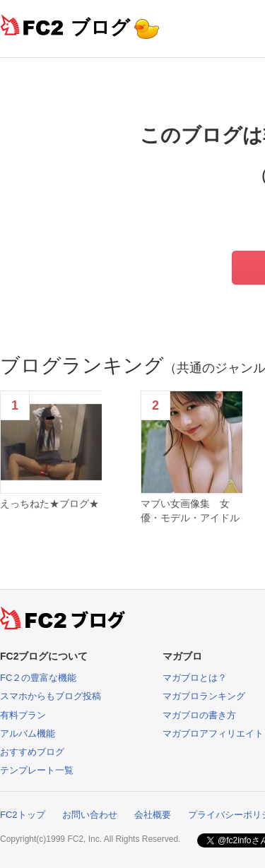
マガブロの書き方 (199, 715)
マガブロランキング (204, 696)
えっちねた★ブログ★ (49, 504)
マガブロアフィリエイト (213, 733)
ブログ (100, 27)
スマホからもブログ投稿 (51, 696)
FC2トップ (23, 815)
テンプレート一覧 (37, 770)
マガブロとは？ (195, 678)
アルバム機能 (28, 733)
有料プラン (23, 715)
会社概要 (153, 815)
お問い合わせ (90, 815)
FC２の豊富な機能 (38, 678)
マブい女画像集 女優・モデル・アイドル (190, 511)
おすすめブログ (32, 752)
